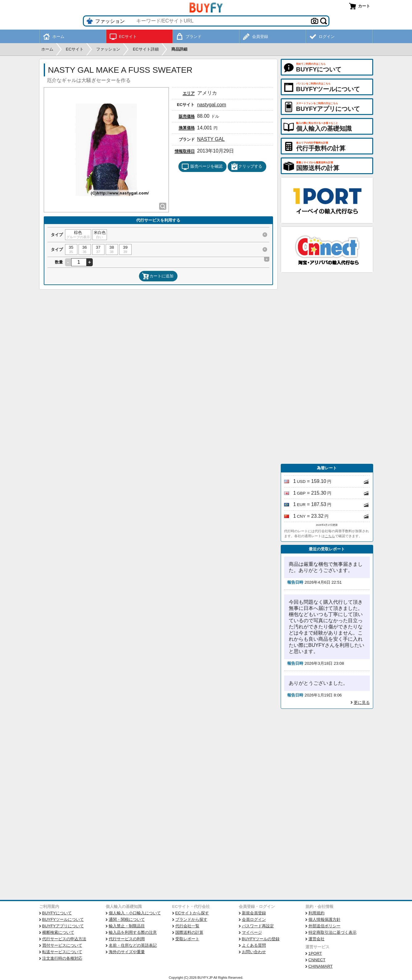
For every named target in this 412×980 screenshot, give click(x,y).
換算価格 (187, 128)
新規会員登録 (254, 913)
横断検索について (58, 932)
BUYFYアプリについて (63, 926)
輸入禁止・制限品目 (127, 926)
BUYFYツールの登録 (261, 939)
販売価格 (187, 116)
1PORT (315, 953)
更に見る (362, 702)
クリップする (247, 167)
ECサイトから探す (192, 913)
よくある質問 (254, 945)
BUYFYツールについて (63, 919)
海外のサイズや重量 (127, 952)
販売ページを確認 (202, 167)
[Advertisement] (327, 368)
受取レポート (187, 939)
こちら (330, 536)
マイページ (252, 932)
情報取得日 (185, 151)
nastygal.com (212, 105)
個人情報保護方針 (324, 919)
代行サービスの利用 (127, 939)
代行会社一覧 (187, 926)
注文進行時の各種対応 (62, 958)
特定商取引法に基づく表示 (332, 932)
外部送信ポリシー (324, 926)
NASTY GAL (211, 139)
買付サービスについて (62, 945)
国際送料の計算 (189, 932)
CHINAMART (321, 966)
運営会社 (316, 939)
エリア (189, 93)
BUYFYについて (57, 913)
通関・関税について (127, 919)
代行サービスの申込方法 (64, 939)
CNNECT (317, 960)
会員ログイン (254, 919)
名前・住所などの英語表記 (133, 945)
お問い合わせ (254, 952)
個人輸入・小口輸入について (135, 913)
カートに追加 (158, 276)
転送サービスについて (62, 952)
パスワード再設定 (258, 926)
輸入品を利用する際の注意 (133, 932)
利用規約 (316, 913)
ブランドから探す (191, 919)
